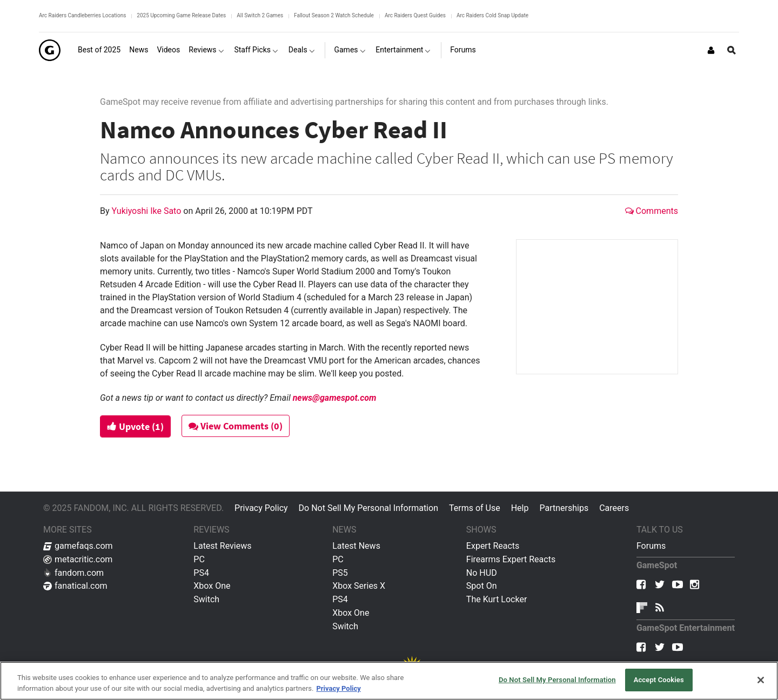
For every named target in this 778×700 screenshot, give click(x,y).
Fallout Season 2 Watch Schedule (334, 15)
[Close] (761, 680)
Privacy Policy (261, 508)
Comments (652, 211)
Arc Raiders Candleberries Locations (82, 15)
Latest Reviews (222, 546)
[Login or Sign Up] (711, 50)
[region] (389, 681)
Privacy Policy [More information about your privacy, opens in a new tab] (338, 688)
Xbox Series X (359, 586)
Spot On (482, 586)
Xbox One (212, 586)
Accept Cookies (659, 680)
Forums (651, 546)
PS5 (340, 573)
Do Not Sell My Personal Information (368, 508)
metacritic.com (78, 559)
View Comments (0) (236, 426)
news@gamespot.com (335, 398)
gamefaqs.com (78, 546)
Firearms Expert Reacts (511, 559)
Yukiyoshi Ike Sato (148, 211)
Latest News (356, 546)
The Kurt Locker (497, 599)
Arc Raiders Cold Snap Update (492, 15)
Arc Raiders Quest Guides (415, 15)
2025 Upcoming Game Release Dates (181, 15)
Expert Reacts (493, 546)
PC (199, 559)
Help (520, 508)
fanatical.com (75, 586)
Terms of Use (475, 508)
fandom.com (73, 573)
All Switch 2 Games (260, 15)
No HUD (482, 573)
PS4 (201, 573)
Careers (614, 508)
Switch (206, 599)
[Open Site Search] (732, 50)
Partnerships (564, 508)
